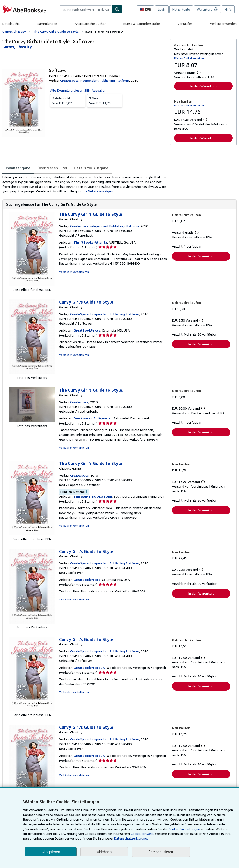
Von (68, 100)
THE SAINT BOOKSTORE (93, 496)
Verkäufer (185, 23)
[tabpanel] (84, 184)
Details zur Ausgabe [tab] (91, 168)
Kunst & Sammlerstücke (142, 23)
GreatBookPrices (87, 330)
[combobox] (86, 9)
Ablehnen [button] (104, 852)
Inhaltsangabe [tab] (18, 168)
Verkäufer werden (223, 23)
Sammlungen (47, 23)
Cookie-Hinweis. (142, 834)
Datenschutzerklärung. (131, 838)
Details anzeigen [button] (100, 191)
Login (162, 9)
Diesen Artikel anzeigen (189, 58)
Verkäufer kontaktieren (74, 272)
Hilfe (228, 9)
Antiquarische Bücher (90, 23)
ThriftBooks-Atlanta (90, 242)
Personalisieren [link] (161, 852)
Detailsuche (11, 23)
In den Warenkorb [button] (203, 86)
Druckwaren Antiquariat (93, 418)
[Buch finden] (117, 9)
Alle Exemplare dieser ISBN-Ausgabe (77, 90)
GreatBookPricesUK (89, 668)
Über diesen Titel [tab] (52, 168)
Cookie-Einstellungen (184, 829)
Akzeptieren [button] (51, 852)
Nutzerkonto (181, 9)
